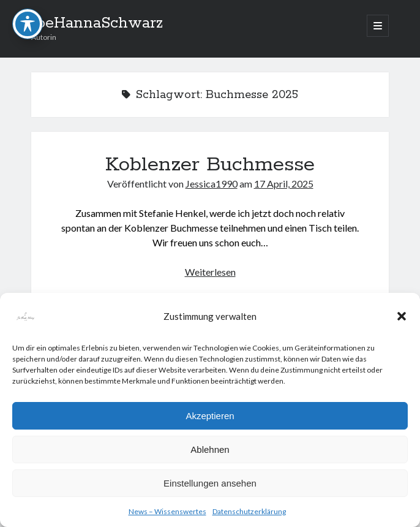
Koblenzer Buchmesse (210, 165)
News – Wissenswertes (167, 511)
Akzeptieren (210, 416)
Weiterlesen (210, 272)
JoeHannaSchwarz (97, 23)
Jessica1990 (212, 184)
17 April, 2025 (284, 184)
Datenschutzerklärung (249, 511)
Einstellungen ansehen (210, 483)
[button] (402, 316)
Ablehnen (210, 449)
